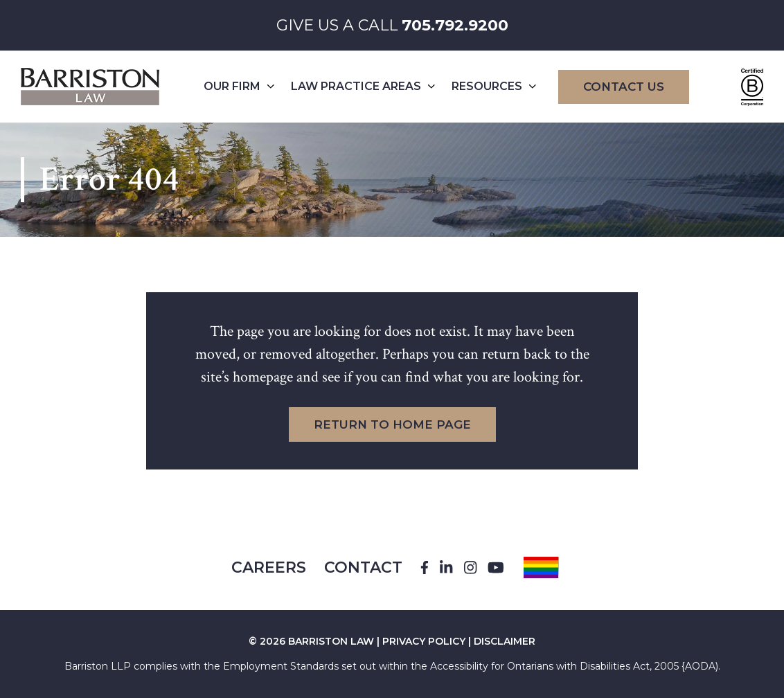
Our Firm (239, 86)
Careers (269, 567)
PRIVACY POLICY (424, 641)
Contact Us (624, 87)
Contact (363, 567)
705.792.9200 (455, 25)
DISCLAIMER (505, 641)
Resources (494, 86)
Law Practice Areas (363, 86)
